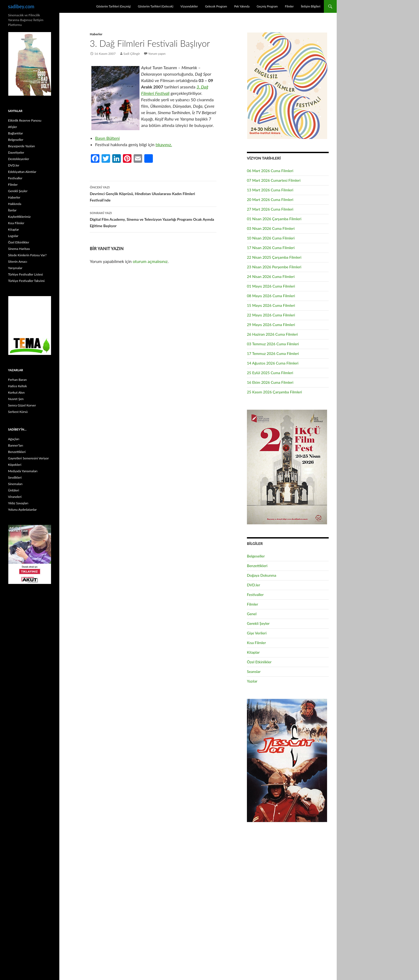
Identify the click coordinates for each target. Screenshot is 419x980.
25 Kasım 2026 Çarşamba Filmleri (274, 392)
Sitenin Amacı (18, 262)
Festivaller (255, 594)
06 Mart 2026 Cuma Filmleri (270, 171)
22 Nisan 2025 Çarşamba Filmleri (274, 257)
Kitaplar (253, 652)
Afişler (13, 127)
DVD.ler (253, 585)
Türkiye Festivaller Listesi (26, 274)
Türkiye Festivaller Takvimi (26, 281)
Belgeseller (256, 556)
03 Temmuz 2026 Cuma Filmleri (273, 344)
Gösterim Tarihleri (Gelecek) (156, 6)
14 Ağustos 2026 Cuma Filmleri (273, 363)
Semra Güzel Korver (22, 405)
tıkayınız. (164, 144)
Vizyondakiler (189, 6)
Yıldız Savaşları (18, 503)
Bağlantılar (15, 133)
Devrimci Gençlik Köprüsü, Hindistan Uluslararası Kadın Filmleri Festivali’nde (153, 193)
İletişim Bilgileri (311, 6)
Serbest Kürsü (18, 412)
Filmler (289, 6)
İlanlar (12, 210)
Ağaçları (14, 439)
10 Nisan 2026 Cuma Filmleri (271, 238)
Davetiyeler (16, 152)
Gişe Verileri (257, 633)
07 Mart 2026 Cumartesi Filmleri (274, 180)
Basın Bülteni (107, 138)
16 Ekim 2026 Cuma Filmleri (270, 382)
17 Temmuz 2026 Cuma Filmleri (273, 353)
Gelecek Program (216, 6)
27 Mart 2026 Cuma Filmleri (270, 209)
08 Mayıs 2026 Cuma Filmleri (271, 296)
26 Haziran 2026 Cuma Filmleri (272, 334)
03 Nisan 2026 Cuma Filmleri (271, 228)
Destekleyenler (19, 159)
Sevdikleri (15, 477)
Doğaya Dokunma (262, 575)
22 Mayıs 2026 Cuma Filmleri (271, 315)
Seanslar (254, 671)
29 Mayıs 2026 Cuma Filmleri (271, 325)
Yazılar (252, 681)
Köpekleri (15, 465)
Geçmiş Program (267, 6)
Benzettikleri (257, 566)
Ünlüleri (13, 490)
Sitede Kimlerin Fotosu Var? (27, 255)
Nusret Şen (16, 399)
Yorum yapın (157, 54)
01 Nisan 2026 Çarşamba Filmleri (274, 219)
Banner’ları (15, 445)
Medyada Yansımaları (23, 471)
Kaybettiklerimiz (19, 217)
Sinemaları (15, 484)
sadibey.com (21, 6)
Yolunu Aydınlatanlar (22, 510)
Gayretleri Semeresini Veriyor (28, 458)
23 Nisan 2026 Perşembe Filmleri (274, 267)
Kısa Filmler (256, 643)
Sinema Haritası (19, 249)
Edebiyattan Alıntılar (22, 172)
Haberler (96, 34)
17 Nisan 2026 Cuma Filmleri (271, 248)
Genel (252, 614)
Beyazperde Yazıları (22, 146)
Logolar (13, 236)
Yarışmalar (15, 268)
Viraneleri (15, 497)
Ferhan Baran (17, 380)
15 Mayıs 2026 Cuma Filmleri (271, 305)
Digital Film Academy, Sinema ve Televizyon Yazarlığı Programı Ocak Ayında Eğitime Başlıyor (153, 219)
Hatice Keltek (18, 386)
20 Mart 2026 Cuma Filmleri (270, 200)
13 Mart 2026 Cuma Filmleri (270, 190)
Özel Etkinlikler (259, 662)
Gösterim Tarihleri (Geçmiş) (113, 6)
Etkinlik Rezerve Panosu (25, 120)
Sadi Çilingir (132, 54)
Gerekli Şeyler (258, 623)
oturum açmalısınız (150, 261)
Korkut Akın (16, 392)
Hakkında (15, 204)
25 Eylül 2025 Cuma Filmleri (270, 373)
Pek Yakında (242, 6)
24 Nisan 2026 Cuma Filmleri (271, 276)
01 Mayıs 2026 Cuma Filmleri (271, 286)
